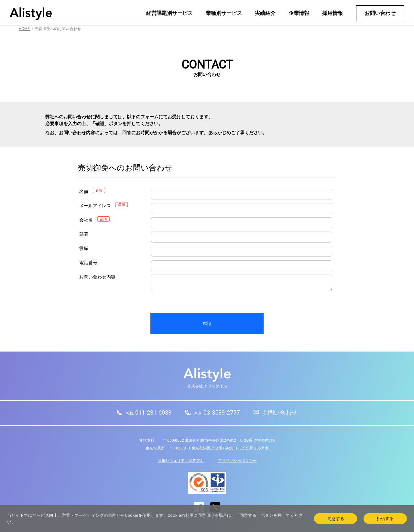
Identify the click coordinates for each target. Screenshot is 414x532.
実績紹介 (265, 13)
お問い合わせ (380, 13)
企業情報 (299, 13)
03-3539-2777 (217, 413)
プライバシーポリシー (237, 461)
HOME (24, 29)
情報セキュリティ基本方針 (181, 461)
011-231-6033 (149, 413)
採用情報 (332, 13)
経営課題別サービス (169, 13)
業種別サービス (224, 13)
